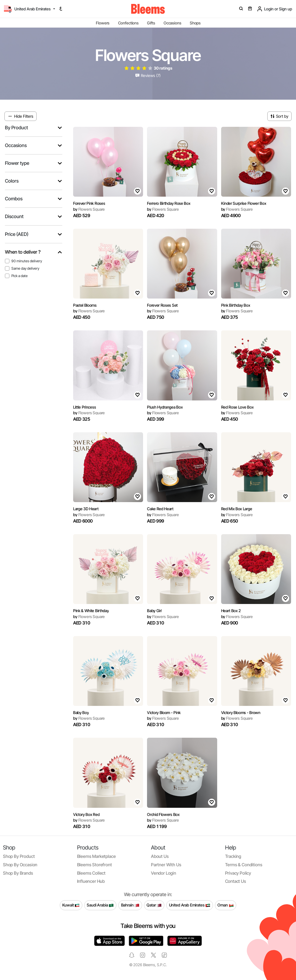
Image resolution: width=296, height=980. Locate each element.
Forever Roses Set (162, 305)
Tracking (233, 856)
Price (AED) (17, 234)
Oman (225, 905)
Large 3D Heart (86, 509)
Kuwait (71, 905)
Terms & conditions (244, 865)
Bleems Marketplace (96, 856)
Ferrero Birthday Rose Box (169, 203)
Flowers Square (89, 209)
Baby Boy (81, 713)
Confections (128, 23)
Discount (14, 217)
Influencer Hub (91, 881)
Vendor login (164, 873)
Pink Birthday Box (236, 305)
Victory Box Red (86, 814)
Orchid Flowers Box (163, 814)
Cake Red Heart (160, 509)
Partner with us (166, 865)
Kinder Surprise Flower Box (244, 203)
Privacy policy (238, 873)
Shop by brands (18, 873)
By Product (16, 128)
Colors (12, 181)
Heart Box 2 (231, 611)
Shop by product (19, 856)
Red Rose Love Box (237, 407)
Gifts (151, 23)
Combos (14, 199)
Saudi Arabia (100, 905)
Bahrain (130, 905)
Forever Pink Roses (89, 203)
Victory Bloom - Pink (164, 713)
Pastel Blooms (85, 305)
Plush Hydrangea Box (165, 407)
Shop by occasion (20, 865)
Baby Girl (154, 611)
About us (160, 856)
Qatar (154, 905)
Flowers (103, 23)
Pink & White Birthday (91, 611)
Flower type (17, 163)
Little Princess (85, 407)
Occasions (172, 23)
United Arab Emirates (190, 905)
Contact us (236, 881)
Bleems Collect (91, 873)
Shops (195, 23)
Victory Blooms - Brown (241, 713)
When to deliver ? (23, 252)
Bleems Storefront (95, 865)
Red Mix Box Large (237, 509)
